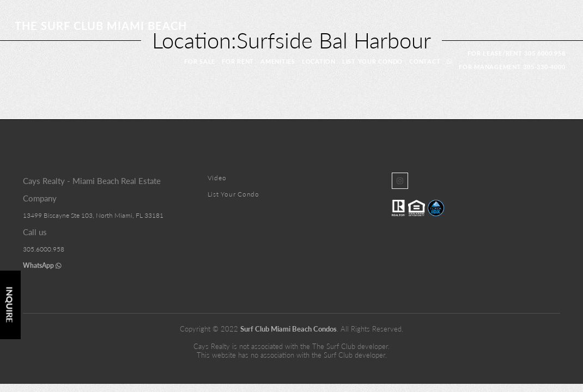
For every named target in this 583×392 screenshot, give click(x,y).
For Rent (238, 61)
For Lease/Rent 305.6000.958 (516, 53)
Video (217, 178)
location (319, 61)
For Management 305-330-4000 (512, 67)
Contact (425, 61)
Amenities (278, 61)
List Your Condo (372, 61)
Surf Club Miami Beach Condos (289, 329)
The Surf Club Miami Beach (101, 26)
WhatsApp (42, 265)
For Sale (200, 61)
